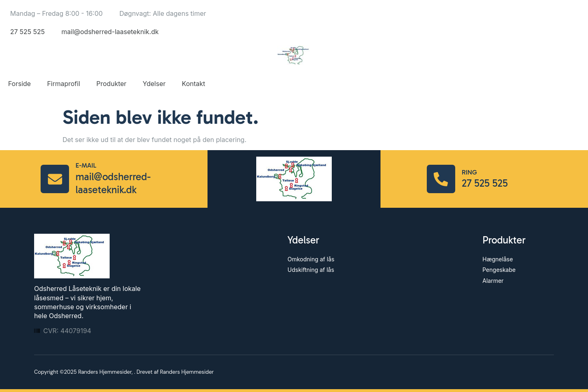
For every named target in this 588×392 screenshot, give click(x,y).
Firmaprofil (64, 84)
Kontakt (193, 84)
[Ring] (441, 179)
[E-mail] (55, 179)
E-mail (86, 165)
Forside (19, 84)
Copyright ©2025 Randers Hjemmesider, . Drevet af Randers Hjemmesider (124, 372)
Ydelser (154, 84)
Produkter (111, 84)
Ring (469, 172)
